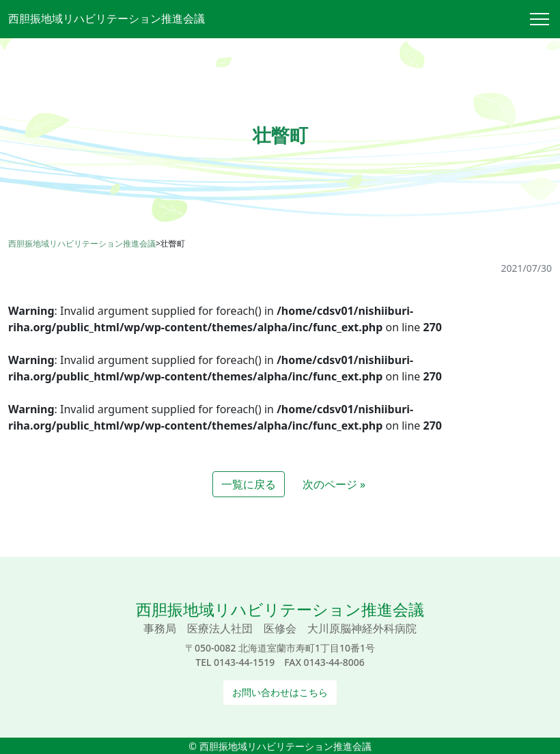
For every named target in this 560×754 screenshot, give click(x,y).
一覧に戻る (249, 484)
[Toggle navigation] (545, 19)
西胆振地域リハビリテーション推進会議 (107, 18)
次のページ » (334, 484)
